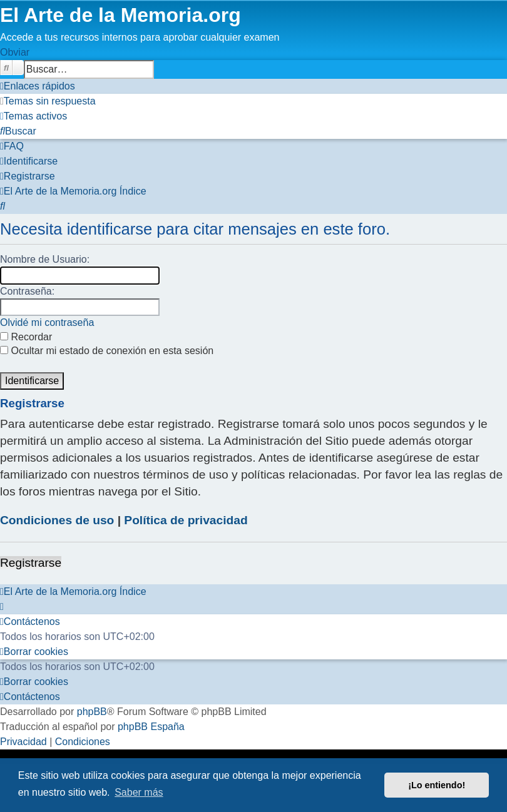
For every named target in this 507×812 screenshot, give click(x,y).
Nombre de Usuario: (45, 259)
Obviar (15, 52)
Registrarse (31, 563)
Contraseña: (27, 291)
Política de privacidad (186, 520)
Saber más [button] (139, 792)
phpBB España (151, 727)
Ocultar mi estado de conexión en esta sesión (107, 351)
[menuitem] (48, 101)
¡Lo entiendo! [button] (437, 785)
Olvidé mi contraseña (47, 322)
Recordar (26, 337)
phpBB (92, 712)
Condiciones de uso (57, 520)
